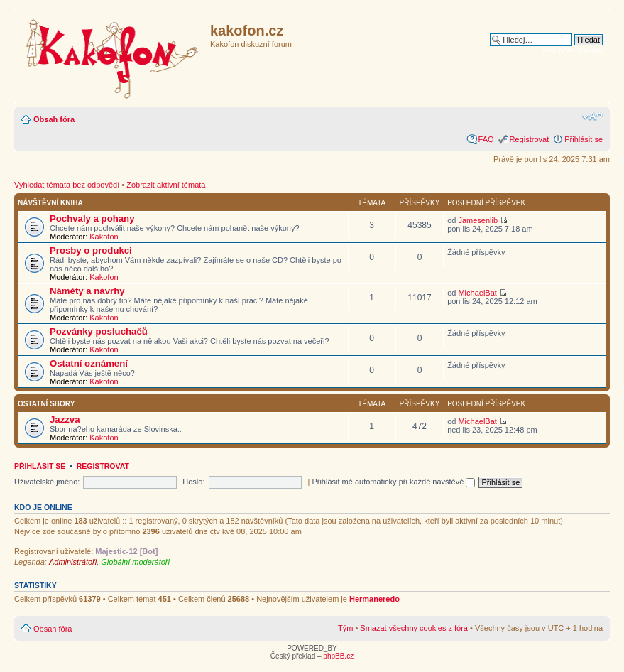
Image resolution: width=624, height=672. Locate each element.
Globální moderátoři (135, 562)
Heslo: (193, 482)
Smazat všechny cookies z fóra (414, 628)
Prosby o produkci (91, 250)
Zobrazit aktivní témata (166, 185)
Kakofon (104, 237)
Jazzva (65, 419)
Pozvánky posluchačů (99, 331)
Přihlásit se (584, 139)
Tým (345, 628)
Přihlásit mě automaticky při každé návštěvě (393, 482)
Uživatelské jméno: (47, 482)
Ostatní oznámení (89, 363)
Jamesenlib (478, 220)
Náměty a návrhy (87, 291)
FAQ (486, 139)
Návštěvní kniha (50, 203)
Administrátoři (73, 562)
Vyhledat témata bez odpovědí (67, 185)
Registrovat (530, 139)
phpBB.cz (338, 656)
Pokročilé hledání (573, 50)
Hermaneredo (374, 599)
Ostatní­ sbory (46, 404)
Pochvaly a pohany (92, 218)
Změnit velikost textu (592, 116)
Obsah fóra (54, 119)
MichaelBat (477, 293)
